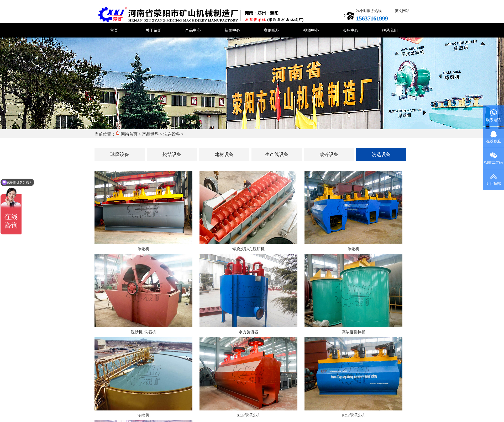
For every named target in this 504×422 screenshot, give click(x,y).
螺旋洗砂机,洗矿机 (249, 249)
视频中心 (311, 30)
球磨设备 (120, 154)
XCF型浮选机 (248, 415)
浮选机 (143, 249)
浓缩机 (143, 415)
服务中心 (350, 30)
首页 (114, 30)
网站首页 (129, 134)
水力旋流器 (248, 332)
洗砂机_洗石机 (144, 332)
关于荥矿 (154, 30)
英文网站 (402, 11)
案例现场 (272, 30)
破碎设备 (329, 154)
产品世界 (150, 134)
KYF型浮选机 (353, 415)
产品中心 (193, 30)
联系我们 (390, 30)
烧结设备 (172, 154)
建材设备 (224, 154)
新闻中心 (232, 30)
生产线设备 (277, 154)
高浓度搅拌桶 (354, 332)
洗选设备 (172, 134)
